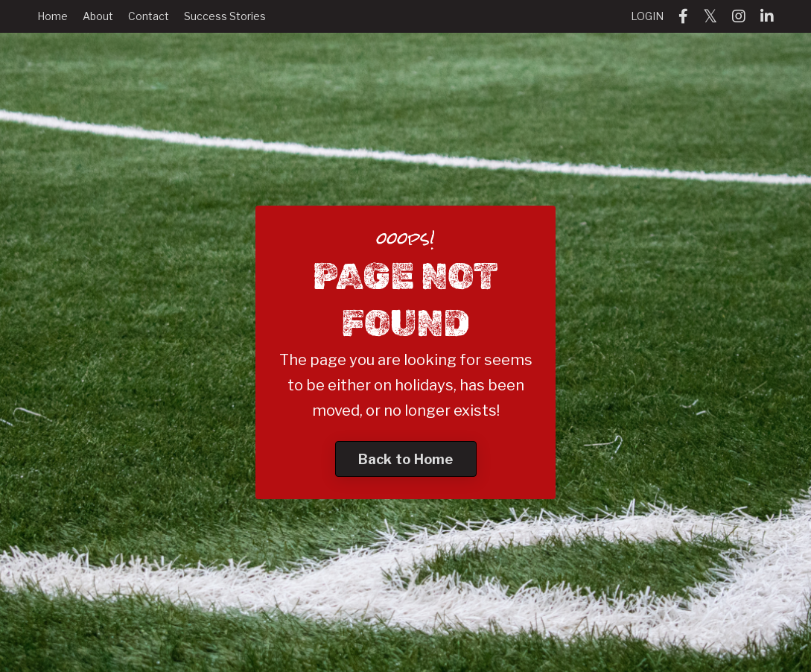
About (98, 16)
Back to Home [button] (406, 459)
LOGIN (647, 16)
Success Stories (225, 16)
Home (53, 16)
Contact (149, 16)
